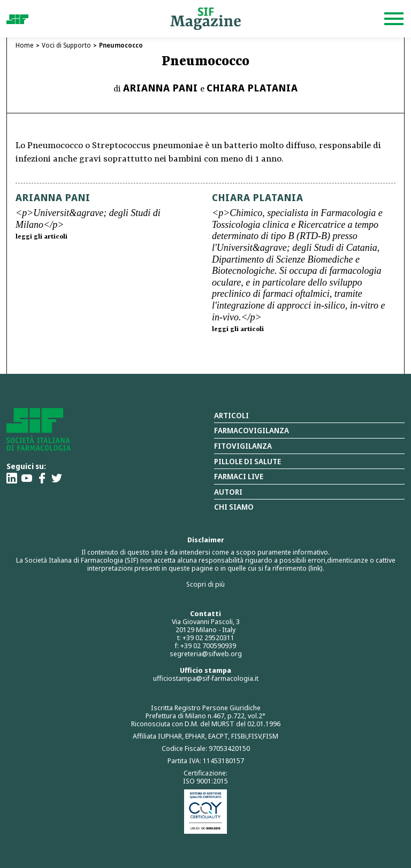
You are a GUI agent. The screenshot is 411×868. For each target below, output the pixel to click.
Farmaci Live (239, 476)
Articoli (231, 415)
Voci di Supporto (66, 45)
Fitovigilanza (243, 446)
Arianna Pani (161, 88)
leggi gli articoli (41, 237)
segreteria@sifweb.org (206, 654)
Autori (228, 492)
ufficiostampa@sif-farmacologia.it (206, 678)
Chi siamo (234, 507)
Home (25, 45)
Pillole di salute (248, 461)
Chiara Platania (252, 88)
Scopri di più (205, 584)
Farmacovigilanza (252, 430)
